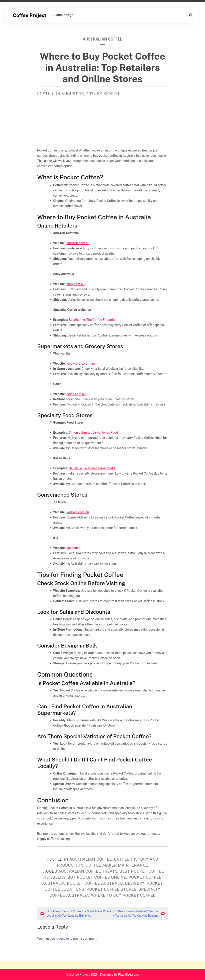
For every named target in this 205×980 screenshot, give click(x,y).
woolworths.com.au (81, 363)
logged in (62, 939)
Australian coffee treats (88, 871)
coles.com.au (76, 394)
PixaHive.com (128, 974)
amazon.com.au (78, 243)
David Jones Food (105, 433)
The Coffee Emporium (102, 320)
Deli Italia (75, 468)
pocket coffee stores (111, 889)
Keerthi (112, 94)
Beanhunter (77, 320)
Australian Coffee (102, 39)
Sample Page (64, 15)
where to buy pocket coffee (123, 895)
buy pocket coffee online (97, 877)
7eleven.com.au (78, 512)
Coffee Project (30, 15)
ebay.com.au (75, 284)
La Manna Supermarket (100, 468)
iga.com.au (74, 548)
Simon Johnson (80, 433)
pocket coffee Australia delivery (106, 883)
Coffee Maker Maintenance (117, 865)
